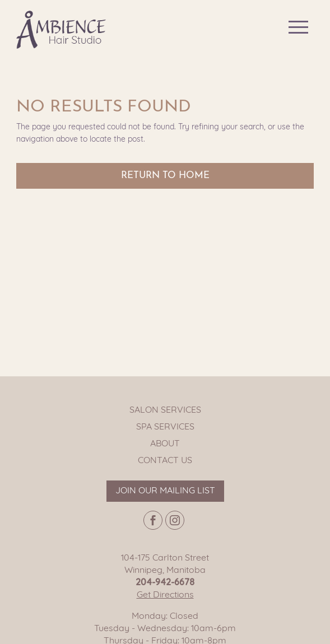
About (165, 444)
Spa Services (165, 427)
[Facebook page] (153, 520)
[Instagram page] (175, 520)
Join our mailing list (165, 491)
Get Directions (165, 595)
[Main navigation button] (298, 27)
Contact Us (165, 461)
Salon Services (165, 410)
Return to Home (165, 176)
